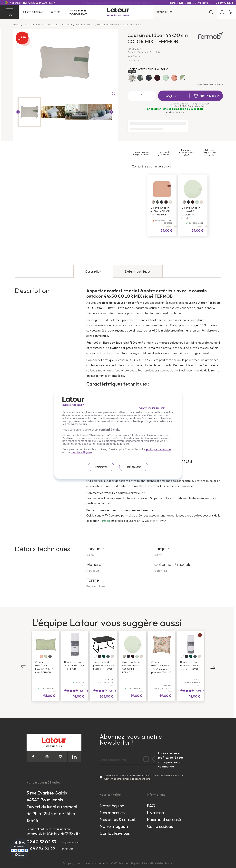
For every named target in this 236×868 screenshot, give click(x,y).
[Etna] (50, 656)
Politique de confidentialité (136, 779)
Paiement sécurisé (164, 819)
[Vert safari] (157, 202)
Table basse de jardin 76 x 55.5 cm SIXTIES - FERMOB (104, 665)
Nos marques (112, 813)
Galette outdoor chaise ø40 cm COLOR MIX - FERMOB (191, 213)
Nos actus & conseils (118, 819)
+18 (199, 656)
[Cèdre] (104, 656)
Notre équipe (112, 806)
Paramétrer (101, 467)
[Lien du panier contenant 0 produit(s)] (231, 12)
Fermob (105, 521)
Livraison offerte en (118, 3)
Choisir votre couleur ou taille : (149, 69)
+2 (170, 202)
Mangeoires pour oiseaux (78, 12)
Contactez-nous (115, 833)
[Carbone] (99, 656)
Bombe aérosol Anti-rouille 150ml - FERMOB (74, 665)
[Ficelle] (153, 202)
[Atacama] (41, 656)
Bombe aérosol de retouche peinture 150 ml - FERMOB (191, 665)
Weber (55, 12)
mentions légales (82, 452)
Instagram (61, 757)
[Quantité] (142, 96)
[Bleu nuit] (162, 202)
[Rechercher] (185, 12)
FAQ (151, 806)
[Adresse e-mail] (128, 760)
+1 (201, 202)
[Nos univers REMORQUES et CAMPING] (32, 3)
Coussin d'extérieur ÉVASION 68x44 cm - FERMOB (44, 667)
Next (213, 668)
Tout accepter (134, 467)
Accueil (17, 25)
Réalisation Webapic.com (158, 863)
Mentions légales (130, 863)
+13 (112, 656)
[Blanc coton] (95, 656)
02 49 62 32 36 (223, 3)
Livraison (155, 813)
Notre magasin (114, 826)
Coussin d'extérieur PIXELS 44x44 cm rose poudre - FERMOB (161, 667)
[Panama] (46, 656)
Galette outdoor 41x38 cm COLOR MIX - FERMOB (160, 211)
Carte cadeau (33, 12)
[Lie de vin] (166, 202)
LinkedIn (74, 757)
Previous (23, 666)
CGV (114, 863)
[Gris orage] (108, 656)
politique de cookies (159, 449)
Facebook (33, 757)
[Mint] (197, 202)
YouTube (47, 757)
